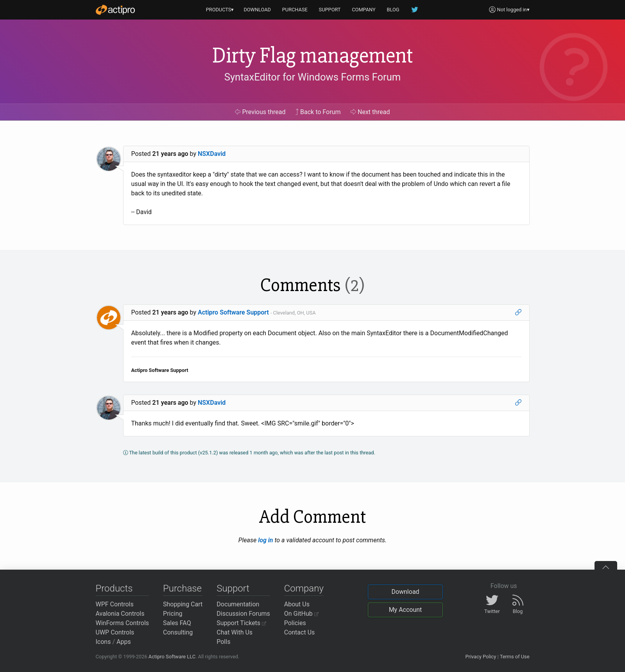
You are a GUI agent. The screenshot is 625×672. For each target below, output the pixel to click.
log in (265, 540)
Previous (260, 112)
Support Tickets (241, 623)
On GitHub (301, 614)
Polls (223, 642)
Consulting (178, 632)
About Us (297, 604)
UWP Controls (115, 632)
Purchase (182, 588)
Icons (103, 642)
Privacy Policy (481, 657)
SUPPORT (330, 10)
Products (114, 588)
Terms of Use (515, 657)
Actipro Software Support (233, 312)
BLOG (393, 10)
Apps (124, 642)
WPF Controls (115, 604)
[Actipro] (115, 10)
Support (233, 588)
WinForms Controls (123, 623)
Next (370, 112)
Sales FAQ (177, 623)
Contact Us (300, 632)
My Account (406, 610)
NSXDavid (212, 154)
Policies (295, 623)
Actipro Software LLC (172, 657)
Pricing (173, 614)
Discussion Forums (243, 614)
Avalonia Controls (120, 614)
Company (304, 588)
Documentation (238, 604)
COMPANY (364, 10)
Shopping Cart (183, 604)
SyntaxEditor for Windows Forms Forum (312, 77)
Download (405, 592)
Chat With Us (235, 632)
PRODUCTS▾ (220, 10)
